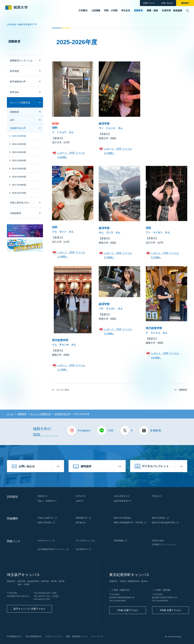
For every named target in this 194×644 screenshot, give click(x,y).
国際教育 (14, 41)
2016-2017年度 (19, 193)
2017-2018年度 (19, 185)
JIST (12, 120)
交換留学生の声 (18, 128)
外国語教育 (16, 213)
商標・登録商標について (77, 636)
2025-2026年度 (19, 136)
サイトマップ (97, 636)
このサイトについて (54, 636)
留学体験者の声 (18, 82)
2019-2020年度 (19, 169)
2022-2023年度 (19, 160)
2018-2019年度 (19, 177)
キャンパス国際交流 (20, 103)
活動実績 (14, 112)
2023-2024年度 (19, 152)
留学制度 (14, 71)
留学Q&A (15, 92)
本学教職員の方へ (15, 636)
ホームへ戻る (63, 390)
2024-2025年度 (19, 144)
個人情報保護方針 (34, 636)
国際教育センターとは (21, 60)
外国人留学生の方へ (20, 203)
